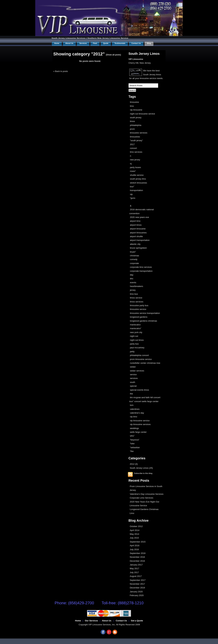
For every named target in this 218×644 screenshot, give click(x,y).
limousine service (138, 309)
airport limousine (138, 229)
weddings (134, 428)
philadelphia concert (139, 355)
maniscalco (135, 325)
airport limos (136, 225)
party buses (135, 167)
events (133, 282)
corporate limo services (141, 267)
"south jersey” (136, 140)
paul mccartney (137, 348)
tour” (132, 187)
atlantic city (135, 244)
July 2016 (134, 549)
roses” (133, 171)
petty (132, 352)
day (132, 275)
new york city (136, 332)
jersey (133, 290)
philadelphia (136, 125)
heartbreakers (137, 286)
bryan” (133, 252)
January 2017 (136, 565)
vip (131, 194)
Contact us (136, 43)
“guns (133, 198)
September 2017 (138, 580)
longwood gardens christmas (144, 321)
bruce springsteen (138, 248)
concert (134, 148)
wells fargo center (138, 432)
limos (132, 121)
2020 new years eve (139, 217)
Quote (106, 43)
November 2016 (137, 557)
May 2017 (134, 568)
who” (132, 436)
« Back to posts (61, 71)
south (133, 382)
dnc (132, 279)
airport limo (135, 221)
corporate (134, 263)
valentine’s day (137, 413)
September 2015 (138, 542)
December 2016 (137, 561)
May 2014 (134, 534)
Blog (149, 43)
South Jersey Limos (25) (141, 468)
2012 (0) (134, 464)
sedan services (137, 371)
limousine (134, 102)
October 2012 (136, 526)
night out (134, 336)
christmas (135, 256)
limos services (137, 302)
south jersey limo (138, 179)
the (131, 394)
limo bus (134, 294)
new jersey (135, 160)
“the (132, 451)
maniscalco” (136, 328)
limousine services (139, 133)
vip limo (134, 417)
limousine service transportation (145, 313)
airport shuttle (136, 236)
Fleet (95, 43)
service (133, 374)
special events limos (139, 390)
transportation (137, 190)
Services (83, 43)
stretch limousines (139, 183)
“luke (132, 444)
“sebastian (135, 447)
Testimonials (120, 43)
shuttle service (137, 175)
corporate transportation (141, 271)
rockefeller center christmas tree (145, 363)
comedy (134, 259)
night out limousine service (143, 114)
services (134, 378)
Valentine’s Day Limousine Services (147, 494)
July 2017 (134, 572)
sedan (133, 367)
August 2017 (136, 576)
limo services (136, 152)
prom (132, 129)
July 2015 (134, 538)
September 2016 (138, 553)
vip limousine (136, 110)
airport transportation (140, 240)
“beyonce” (135, 440)
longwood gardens (139, 317)
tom (132, 405)
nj (131, 164)
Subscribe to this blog (143, 473)
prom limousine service (141, 359)
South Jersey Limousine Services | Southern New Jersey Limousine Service (90, 38)
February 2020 (137, 595)
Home (57, 43)
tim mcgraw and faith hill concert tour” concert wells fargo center (145, 399)
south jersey (136, 118)
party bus (134, 344)
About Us (69, 43)
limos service (136, 298)
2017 (132, 144)
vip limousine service (140, 421)
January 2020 (136, 592)
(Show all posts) (113, 55)
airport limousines (138, 233)
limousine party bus (139, 305)
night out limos (137, 340)
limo (132, 106)
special (133, 386)
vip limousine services (140, 424)
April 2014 (135, 530)
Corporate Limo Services (142, 498)
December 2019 (137, 588)
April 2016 (135, 546)
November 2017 (137, 584)
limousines (135, 137)
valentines (135, 409)
